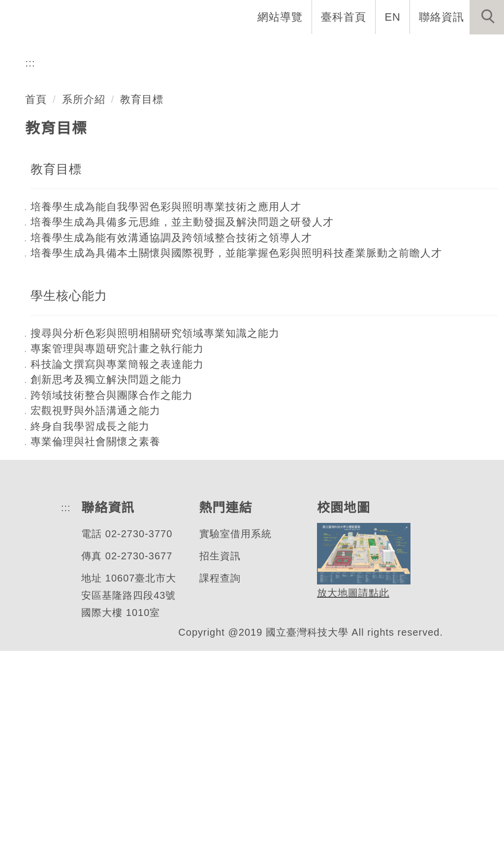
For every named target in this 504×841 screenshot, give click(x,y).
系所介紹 (84, 289)
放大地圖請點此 (350, 783)
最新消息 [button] (472, 49)
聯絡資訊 (441, 17)
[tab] (256, 190)
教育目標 (142, 289)
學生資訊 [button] (333, 49)
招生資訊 (218, 746)
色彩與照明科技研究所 (132, 151)
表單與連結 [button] (403, 49)
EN (393, 17)
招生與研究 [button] (264, 49)
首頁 (36, 289)
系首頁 (72, 49)
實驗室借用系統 (233, 724)
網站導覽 (281, 17)
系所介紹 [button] (130, 49)
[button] (487, 17)
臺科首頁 (345, 17)
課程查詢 (218, 768)
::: (30, 253)
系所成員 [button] (194, 49)
